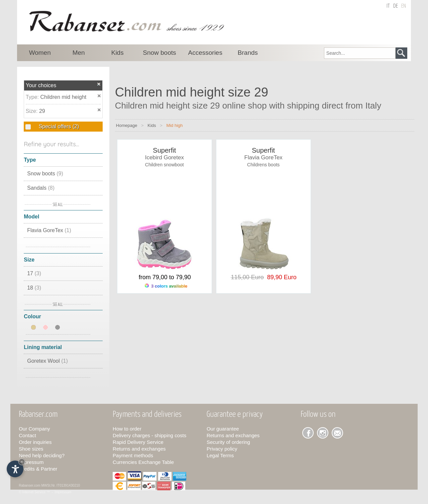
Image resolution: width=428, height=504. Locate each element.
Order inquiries (35, 442)
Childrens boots (263, 165)
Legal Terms (220, 455)
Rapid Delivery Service (138, 442)
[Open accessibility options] (15, 469)
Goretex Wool (47, 361)
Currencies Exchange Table (143, 462)
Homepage (127, 125)
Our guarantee (223, 429)
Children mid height (63, 97)
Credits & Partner (38, 469)
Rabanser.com (29, 485)
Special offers (58, 126)
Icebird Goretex (165, 157)
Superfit (164, 150)
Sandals (41, 188)
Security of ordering (228, 442)
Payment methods (133, 455)
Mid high (174, 125)
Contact (27, 435)
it (388, 6)
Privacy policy (222, 449)
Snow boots (45, 174)
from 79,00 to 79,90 (165, 277)
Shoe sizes (31, 449)
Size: (32, 111)
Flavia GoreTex (49, 230)
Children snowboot (165, 165)
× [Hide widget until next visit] (22, 462)
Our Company (34, 429)
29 (42, 111)
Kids (152, 125)
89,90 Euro (280, 277)
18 (34, 288)
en (404, 6)
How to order (127, 429)
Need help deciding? (42, 455)
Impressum (31, 462)
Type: (33, 97)
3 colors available (166, 286)
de (396, 6)
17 (34, 273)
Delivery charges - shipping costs (149, 435)
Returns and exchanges (139, 449)
